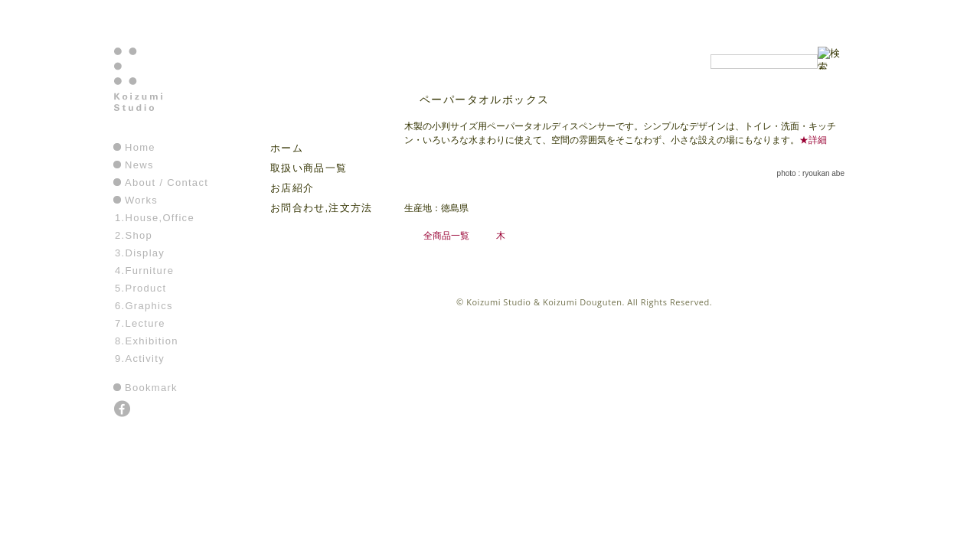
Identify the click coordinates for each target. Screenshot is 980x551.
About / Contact (167, 183)
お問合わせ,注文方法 (322, 208)
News (139, 165)
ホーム (287, 148)
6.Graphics (144, 306)
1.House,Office (155, 218)
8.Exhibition (147, 341)
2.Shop (134, 235)
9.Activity (140, 359)
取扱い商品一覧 (309, 168)
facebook (123, 410)
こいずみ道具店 (317, 93)
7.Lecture (140, 323)
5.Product (140, 288)
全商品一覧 (446, 235)
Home (140, 147)
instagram (145, 410)
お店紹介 (292, 188)
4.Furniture (144, 271)
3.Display (140, 253)
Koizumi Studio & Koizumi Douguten (544, 302)
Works (141, 200)
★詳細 (813, 140)
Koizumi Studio (171, 93)
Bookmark (151, 388)
